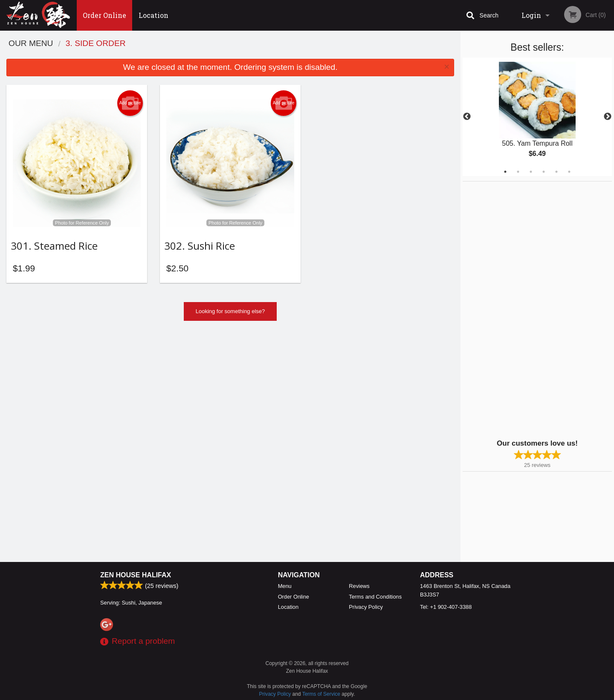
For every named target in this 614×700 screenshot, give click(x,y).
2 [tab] (518, 172)
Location (153, 15)
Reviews (359, 586)
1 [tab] (505, 172)
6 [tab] (569, 172)
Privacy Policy (366, 607)
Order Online (104, 15)
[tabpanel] (537, 117)
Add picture (130, 103)
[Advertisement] (516, 309)
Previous (467, 117)
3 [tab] (531, 172)
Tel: (446, 607)
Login (531, 15)
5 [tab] (556, 172)
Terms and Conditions (375, 597)
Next (608, 117)
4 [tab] (544, 172)
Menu (285, 586)
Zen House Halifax (136, 575)
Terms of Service (321, 694)
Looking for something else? (230, 314)
